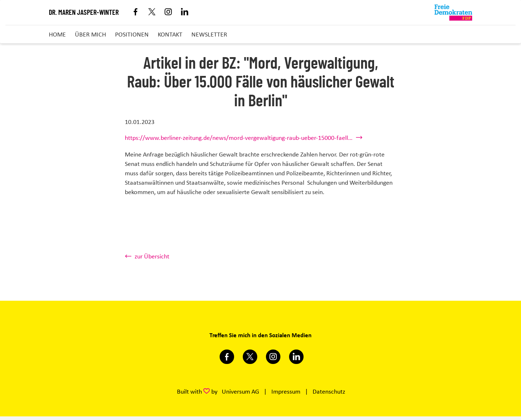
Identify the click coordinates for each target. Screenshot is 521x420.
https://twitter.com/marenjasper (250, 357)
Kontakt (170, 34)
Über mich (90, 34)
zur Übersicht (152, 256)
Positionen (132, 34)
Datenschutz (329, 391)
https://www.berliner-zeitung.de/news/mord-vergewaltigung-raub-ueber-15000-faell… (239, 138)
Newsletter (209, 34)
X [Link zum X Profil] (152, 12)
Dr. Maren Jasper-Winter (84, 13)
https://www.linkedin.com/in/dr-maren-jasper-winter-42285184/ (296, 357)
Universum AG (240, 391)
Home (57, 34)
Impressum (286, 391)
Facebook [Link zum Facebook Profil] (136, 12)
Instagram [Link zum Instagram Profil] (168, 12)
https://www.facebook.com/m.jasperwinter (227, 357)
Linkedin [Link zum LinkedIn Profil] (185, 12)
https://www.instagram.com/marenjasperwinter (273, 357)
